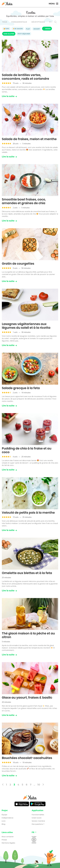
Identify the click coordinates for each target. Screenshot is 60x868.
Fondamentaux (19, 22)
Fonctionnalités (38, 815)
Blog (3, 824)
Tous (5, 22)
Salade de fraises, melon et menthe (29, 139)
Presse (4, 840)
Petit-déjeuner (24, 34)
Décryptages (38, 22)
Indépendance (7, 818)
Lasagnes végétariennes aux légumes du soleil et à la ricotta (26, 326)
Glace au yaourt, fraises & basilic (27, 698)
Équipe (4, 815)
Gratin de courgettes (18, 264)
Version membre (38, 821)
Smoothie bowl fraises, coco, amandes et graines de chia (24, 201)
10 (39, 784)
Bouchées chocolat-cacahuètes (27, 758)
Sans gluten (9, 34)
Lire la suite (9, 96)
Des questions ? (38, 824)
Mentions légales (8, 843)
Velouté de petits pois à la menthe (28, 513)
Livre (4, 821)
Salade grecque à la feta (21, 388)
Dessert (37, 29)
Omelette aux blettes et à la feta (27, 573)
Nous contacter (8, 837)
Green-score (37, 818)
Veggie (47, 29)
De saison (18, 29)
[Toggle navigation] (53, 4)
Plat (28, 29)
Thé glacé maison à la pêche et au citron (28, 635)
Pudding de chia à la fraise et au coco (27, 450)
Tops (6, 29)
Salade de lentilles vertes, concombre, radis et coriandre (25, 77)
